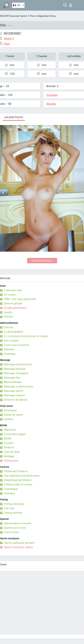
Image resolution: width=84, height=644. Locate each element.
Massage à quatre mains (19, 386)
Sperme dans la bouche (18, 523)
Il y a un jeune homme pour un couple (26, 336)
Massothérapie (13, 382)
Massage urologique (16, 373)
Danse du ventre (13, 415)
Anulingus (10, 354)
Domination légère (15, 434)
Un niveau (10, 295)
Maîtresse (10, 430)
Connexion (71, 5)
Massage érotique (15, 369)
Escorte (9, 327)
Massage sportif (14, 391)
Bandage (9, 456)
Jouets (8, 312)
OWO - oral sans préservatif (20, 299)
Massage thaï (12, 378)
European (52, 95)
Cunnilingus (11, 489)
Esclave (9, 443)
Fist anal (9, 508)
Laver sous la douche (17, 345)
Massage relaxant (14, 395)
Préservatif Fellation (16, 471)
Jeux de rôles (12, 452)
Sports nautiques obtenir (19, 547)
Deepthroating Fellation (18, 480)
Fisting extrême (13, 513)
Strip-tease (10, 410)
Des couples (11, 341)
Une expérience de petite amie (22, 476)
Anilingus (10, 493)
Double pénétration (15, 308)
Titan (33, 16)
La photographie (14, 332)
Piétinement (11, 461)
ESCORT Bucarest (10, 16)
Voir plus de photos (42, 261)
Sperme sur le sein (15, 528)
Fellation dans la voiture (18, 485)
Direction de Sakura (16, 400)
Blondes (51, 104)
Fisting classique (14, 504)
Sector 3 (25, 16)
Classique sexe (13, 290)
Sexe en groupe (13, 303)
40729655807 (12, 33)
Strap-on (9, 447)
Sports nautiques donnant (19, 543)
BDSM (8, 439)
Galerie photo (14, 117)
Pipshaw (9, 349)
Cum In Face (11, 532)
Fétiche (8, 317)
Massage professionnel (18, 364)
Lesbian (9, 419)
